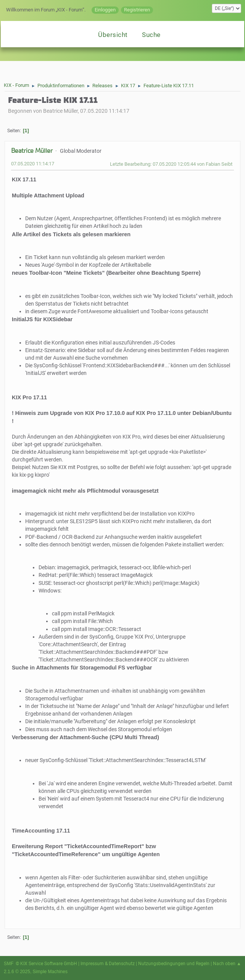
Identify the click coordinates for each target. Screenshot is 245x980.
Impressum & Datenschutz (108, 964)
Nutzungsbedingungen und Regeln (174, 964)
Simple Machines (50, 972)
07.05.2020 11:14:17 (33, 164)
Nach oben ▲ (227, 964)
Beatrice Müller (32, 151)
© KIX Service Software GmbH (46, 964)
